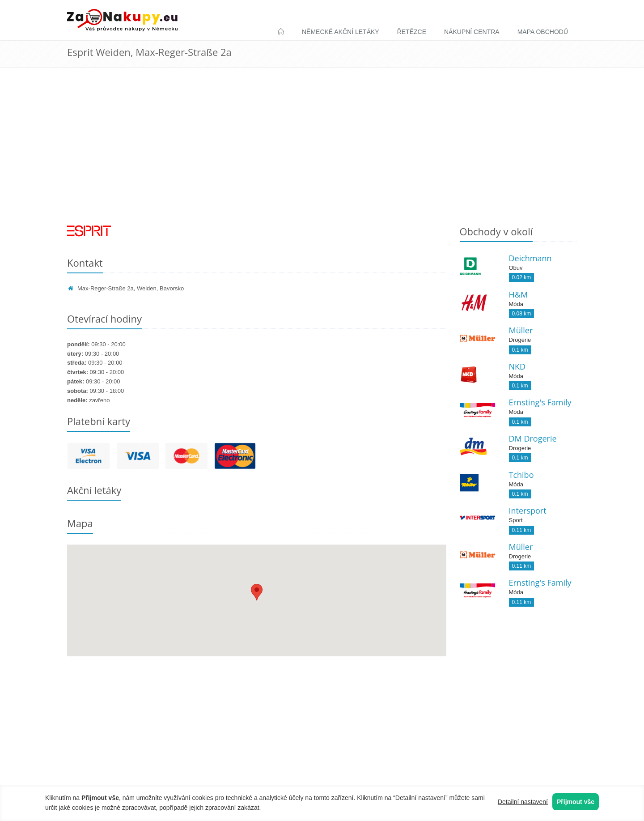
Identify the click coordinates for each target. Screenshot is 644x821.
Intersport (528, 510)
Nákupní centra (472, 32)
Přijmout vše (576, 802)
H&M (519, 294)
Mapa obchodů (543, 32)
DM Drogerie (533, 438)
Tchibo (521, 475)
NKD (517, 366)
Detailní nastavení (523, 802)
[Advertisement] (322, 153)
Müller (521, 330)
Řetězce (412, 32)
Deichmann (530, 258)
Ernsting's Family (540, 402)
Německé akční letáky (341, 32)
